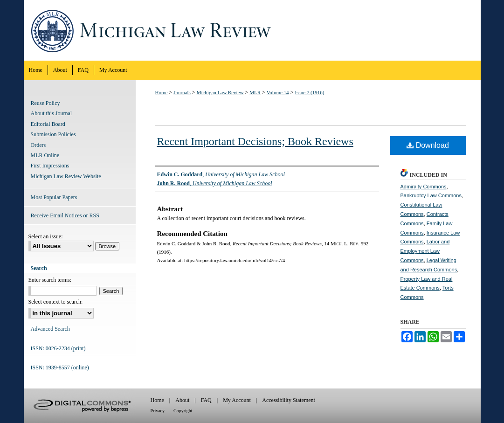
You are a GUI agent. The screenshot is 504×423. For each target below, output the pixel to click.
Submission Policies (53, 134)
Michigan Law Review (252, 30)
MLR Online (45, 155)
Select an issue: (46, 236)
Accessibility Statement (289, 400)
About (182, 400)
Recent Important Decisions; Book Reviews (255, 141)
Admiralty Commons (424, 187)
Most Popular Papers (54, 197)
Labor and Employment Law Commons (425, 251)
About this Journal (52, 113)
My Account (237, 400)
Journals (182, 92)
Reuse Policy (45, 103)
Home (162, 92)
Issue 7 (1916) (309, 92)
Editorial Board (48, 124)
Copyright (183, 411)
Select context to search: (56, 302)
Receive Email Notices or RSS (65, 215)
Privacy (158, 411)
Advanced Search (50, 329)
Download (428, 145)
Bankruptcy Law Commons (431, 195)
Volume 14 (278, 92)
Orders (38, 145)
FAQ (206, 400)
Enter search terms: (50, 280)
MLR (255, 92)
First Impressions (50, 166)
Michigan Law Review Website (66, 176)
